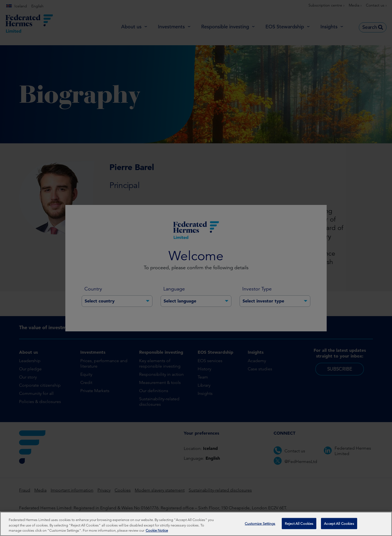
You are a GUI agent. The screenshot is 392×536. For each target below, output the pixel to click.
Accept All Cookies (339, 525)
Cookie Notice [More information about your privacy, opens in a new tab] (157, 532)
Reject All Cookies (299, 525)
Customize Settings (260, 525)
